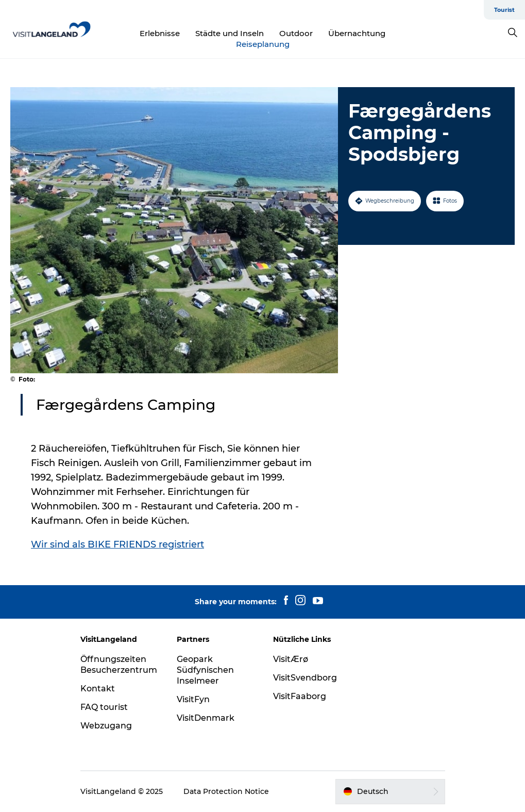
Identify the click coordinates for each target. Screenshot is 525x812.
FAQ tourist (104, 707)
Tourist (504, 10)
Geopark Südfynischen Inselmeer (205, 670)
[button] (390, 791)
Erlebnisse (160, 33)
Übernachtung (357, 33)
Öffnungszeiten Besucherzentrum (119, 665)
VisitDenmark (206, 718)
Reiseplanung (263, 44)
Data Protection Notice (226, 791)
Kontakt (98, 689)
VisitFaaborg (300, 696)
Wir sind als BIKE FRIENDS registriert (117, 544)
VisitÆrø (291, 659)
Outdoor (296, 33)
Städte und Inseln (230, 33)
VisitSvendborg (305, 678)
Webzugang (106, 726)
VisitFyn (193, 699)
